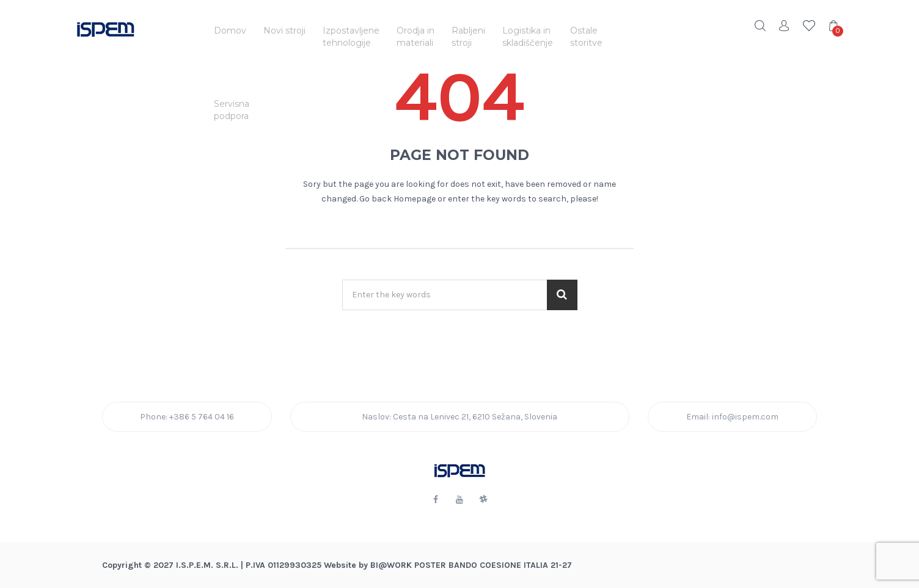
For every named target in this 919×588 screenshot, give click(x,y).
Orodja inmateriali (416, 37)
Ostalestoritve (586, 37)
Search (760, 26)
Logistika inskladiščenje (528, 37)
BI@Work (391, 565)
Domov (230, 31)
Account (785, 26)
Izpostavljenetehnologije (351, 37)
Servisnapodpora (232, 110)
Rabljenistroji (468, 37)
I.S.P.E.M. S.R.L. (207, 565)
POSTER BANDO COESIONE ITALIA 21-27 (493, 565)
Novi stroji (284, 31)
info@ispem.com (745, 417)
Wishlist (809, 26)
